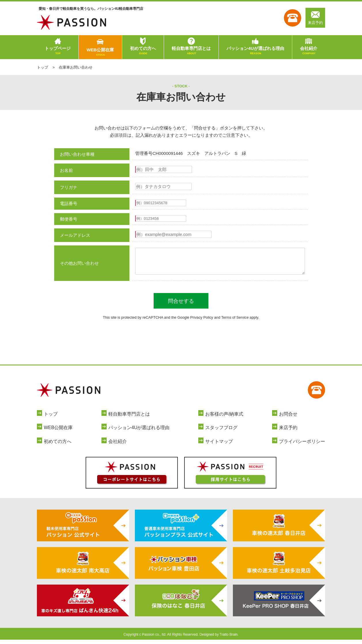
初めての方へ (143, 51)
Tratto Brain (229, 639)
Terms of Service (235, 322)
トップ (43, 67)
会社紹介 (309, 51)
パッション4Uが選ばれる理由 (255, 51)
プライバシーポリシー (302, 446)
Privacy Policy (202, 322)
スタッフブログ (221, 432)
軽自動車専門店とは (191, 51)
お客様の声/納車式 (224, 418)
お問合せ (288, 418)
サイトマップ (219, 446)
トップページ (58, 51)
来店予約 (315, 18)
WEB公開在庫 (100, 52)
